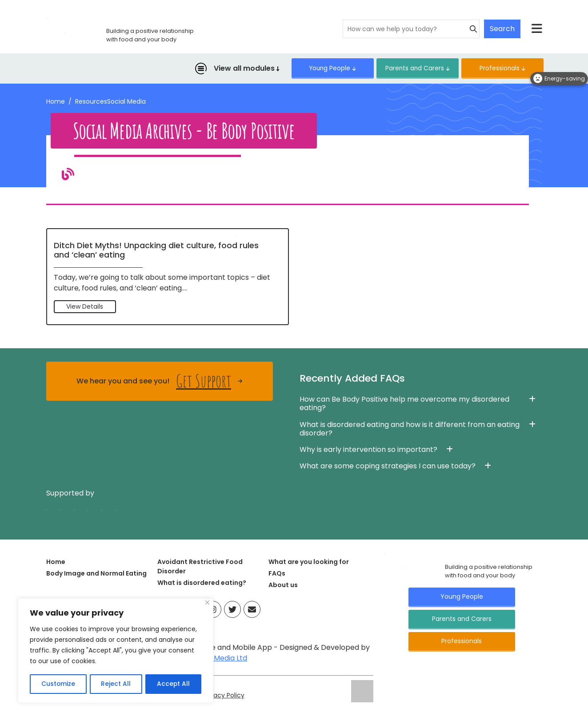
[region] (116, 651)
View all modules (227, 69)
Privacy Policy (224, 696)
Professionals (496, 68)
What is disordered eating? (202, 583)
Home (56, 102)
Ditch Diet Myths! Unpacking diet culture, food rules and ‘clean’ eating (156, 251)
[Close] (207, 603)
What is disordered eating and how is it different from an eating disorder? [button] (410, 429)
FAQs (277, 574)
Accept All (174, 684)
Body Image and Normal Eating (96, 574)
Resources (91, 102)
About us (283, 585)
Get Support (204, 382)
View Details (85, 307)
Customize (58, 684)
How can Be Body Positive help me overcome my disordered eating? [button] (404, 404)
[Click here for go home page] (46, 18)
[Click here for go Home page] (384, 554)
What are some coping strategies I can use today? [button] (388, 466)
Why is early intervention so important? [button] (368, 450)
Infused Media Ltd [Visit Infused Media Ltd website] (217, 659)
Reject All (116, 684)
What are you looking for (309, 562)
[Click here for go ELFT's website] (362, 692)
